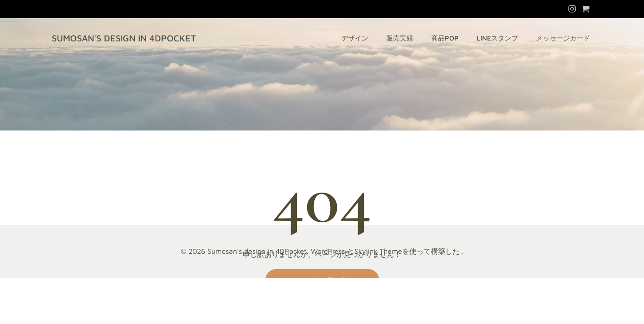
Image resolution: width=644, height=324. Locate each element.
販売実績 (400, 38)
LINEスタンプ (497, 38)
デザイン (355, 38)
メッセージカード (563, 38)
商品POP (445, 38)
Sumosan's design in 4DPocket (124, 38)
